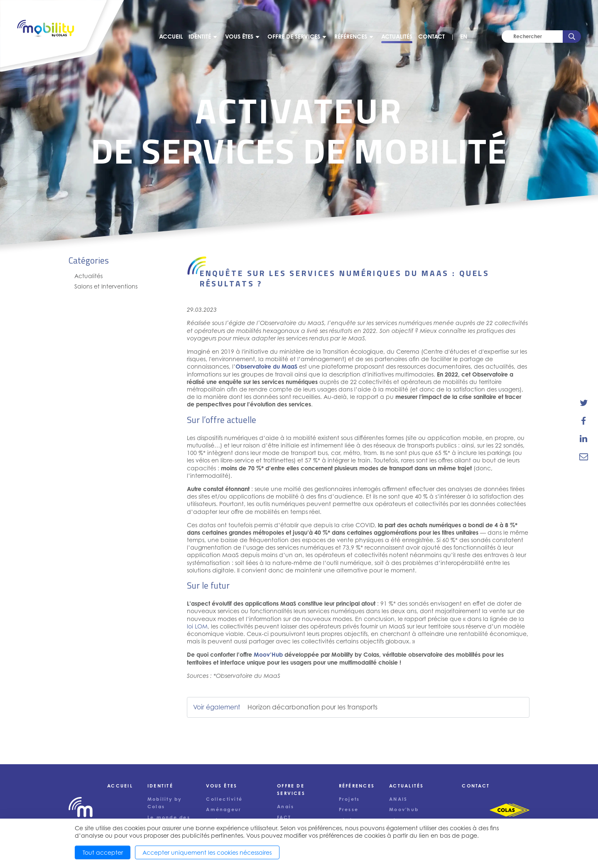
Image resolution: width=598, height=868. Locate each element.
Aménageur (224, 809)
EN (464, 36)
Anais (286, 807)
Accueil (171, 36)
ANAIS (398, 799)
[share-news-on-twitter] (584, 403)
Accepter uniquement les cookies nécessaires (207, 852)
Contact (431, 36)
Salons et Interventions (106, 286)
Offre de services (294, 36)
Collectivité (224, 799)
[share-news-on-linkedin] (584, 439)
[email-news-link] (584, 457)
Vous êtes (239, 36)
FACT (284, 817)
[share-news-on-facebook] (584, 421)
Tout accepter (103, 852)
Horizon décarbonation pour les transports (312, 707)
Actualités (397, 36)
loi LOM (197, 626)
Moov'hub (404, 809)
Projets (349, 799)
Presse (349, 809)
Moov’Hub (268, 654)
